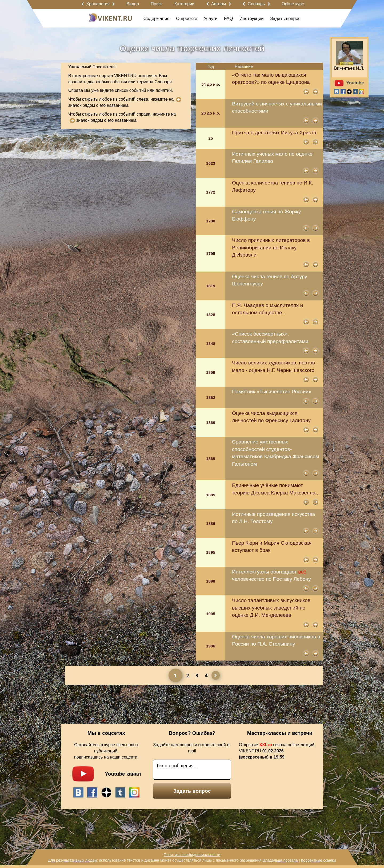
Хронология (98, 4)
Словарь (256, 4)
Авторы (219, 4)
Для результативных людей (72, 860)
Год (211, 66)
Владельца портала (280, 860)
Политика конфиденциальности (192, 855)
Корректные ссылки (319, 860)
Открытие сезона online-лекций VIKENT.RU (277, 751)
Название (244, 66)
